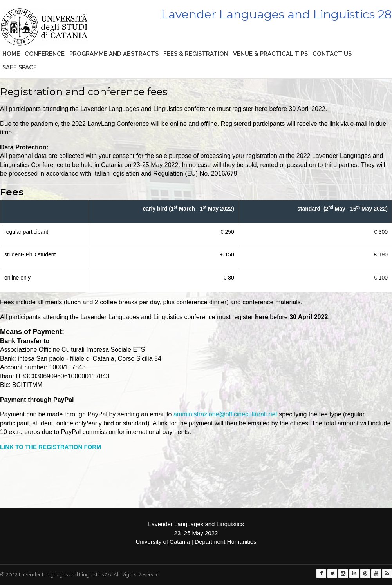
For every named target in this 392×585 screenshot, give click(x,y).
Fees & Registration (196, 54)
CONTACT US (332, 54)
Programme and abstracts (114, 54)
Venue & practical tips (270, 54)
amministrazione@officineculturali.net (225, 414)
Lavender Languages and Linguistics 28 (277, 14)
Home (11, 54)
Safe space (20, 67)
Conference (45, 54)
